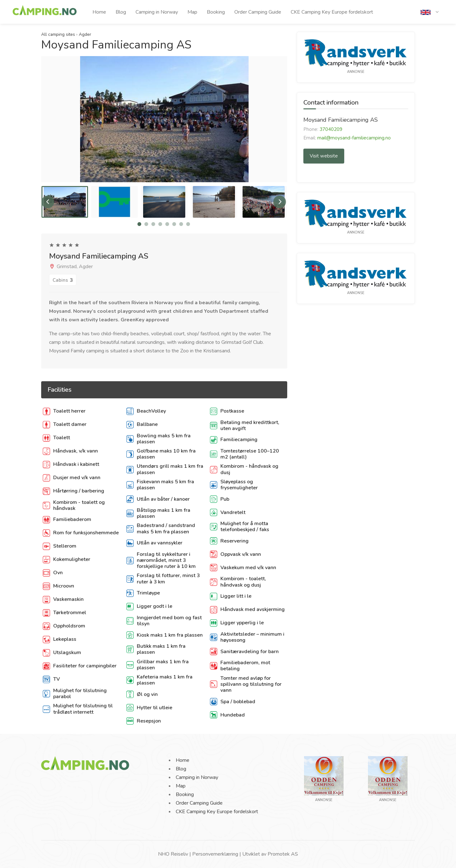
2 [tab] (146, 224)
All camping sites (58, 34)
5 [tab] (167, 224)
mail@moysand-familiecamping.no (354, 138)
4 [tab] (160, 224)
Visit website (324, 156)
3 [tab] (153, 224)
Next (280, 202)
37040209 (331, 129)
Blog (121, 12)
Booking (216, 12)
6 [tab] (174, 224)
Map (192, 12)
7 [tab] (181, 224)
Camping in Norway (157, 12)
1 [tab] (139, 224)
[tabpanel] (65, 202)
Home (99, 12)
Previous (48, 202)
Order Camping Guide (258, 12)
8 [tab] (188, 224)
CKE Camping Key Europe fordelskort (332, 12)
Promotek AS (283, 854)
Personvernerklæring (215, 854)
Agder (85, 34)
